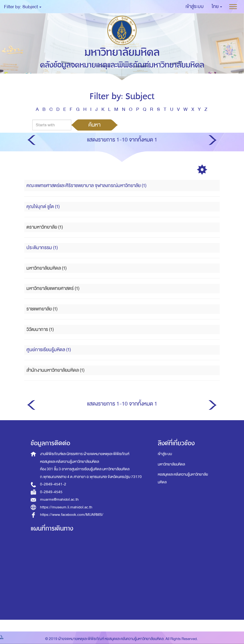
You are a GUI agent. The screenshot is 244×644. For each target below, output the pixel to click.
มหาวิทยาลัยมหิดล (171, 464)
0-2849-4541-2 (53, 484)
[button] (217, 7)
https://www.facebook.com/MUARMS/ (72, 515)
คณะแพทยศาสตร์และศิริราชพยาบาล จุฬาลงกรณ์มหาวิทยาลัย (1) (86, 186)
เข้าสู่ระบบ (165, 454)
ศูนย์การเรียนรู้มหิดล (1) (49, 350)
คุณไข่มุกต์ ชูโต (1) (43, 207)
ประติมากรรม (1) (42, 248)
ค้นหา (95, 125)
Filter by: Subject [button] (23, 7)
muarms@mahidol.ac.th (59, 499)
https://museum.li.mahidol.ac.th (66, 507)
